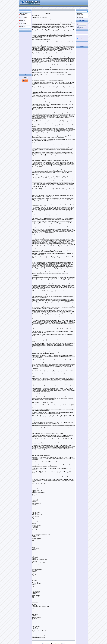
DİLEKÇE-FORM (23, 21)
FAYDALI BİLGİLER (24, 18)
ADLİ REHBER (23, 22)
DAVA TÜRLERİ (23, 26)
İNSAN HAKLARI (23, 24)
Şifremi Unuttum (80, 27)
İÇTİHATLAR (22, 19)
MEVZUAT (22, 12)
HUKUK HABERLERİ (24, 16)
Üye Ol (78, 29)
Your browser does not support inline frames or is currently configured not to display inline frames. (25, 42)
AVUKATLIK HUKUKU (24, 13)
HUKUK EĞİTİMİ (80, 18)
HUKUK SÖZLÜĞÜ (23, 25)
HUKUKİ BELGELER (24, 28)
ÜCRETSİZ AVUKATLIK (81, 16)
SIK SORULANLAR (80, 12)
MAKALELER (23, 15)
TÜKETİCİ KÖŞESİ (80, 15)
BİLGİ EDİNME (80, 13)
